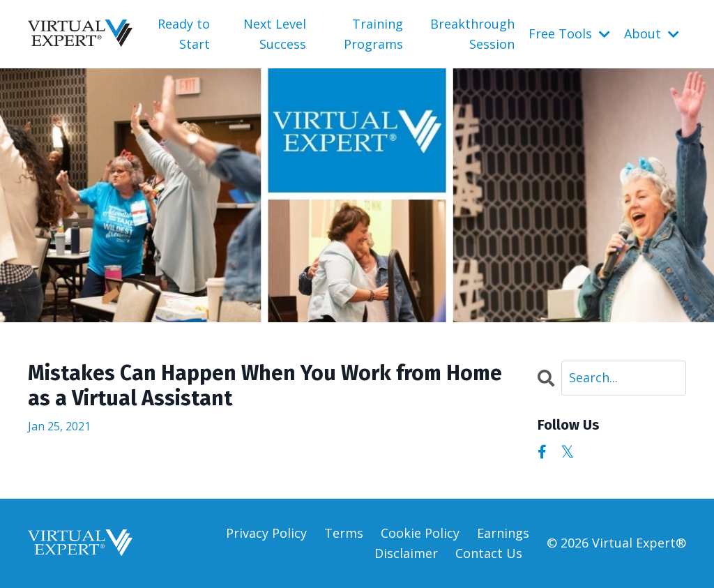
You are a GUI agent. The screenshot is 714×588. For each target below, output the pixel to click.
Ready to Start (184, 34)
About (652, 33)
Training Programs (373, 34)
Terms (344, 533)
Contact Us (489, 553)
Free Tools (569, 33)
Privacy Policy (266, 533)
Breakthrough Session (472, 34)
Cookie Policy (420, 533)
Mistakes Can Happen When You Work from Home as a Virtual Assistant (265, 386)
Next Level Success (275, 34)
